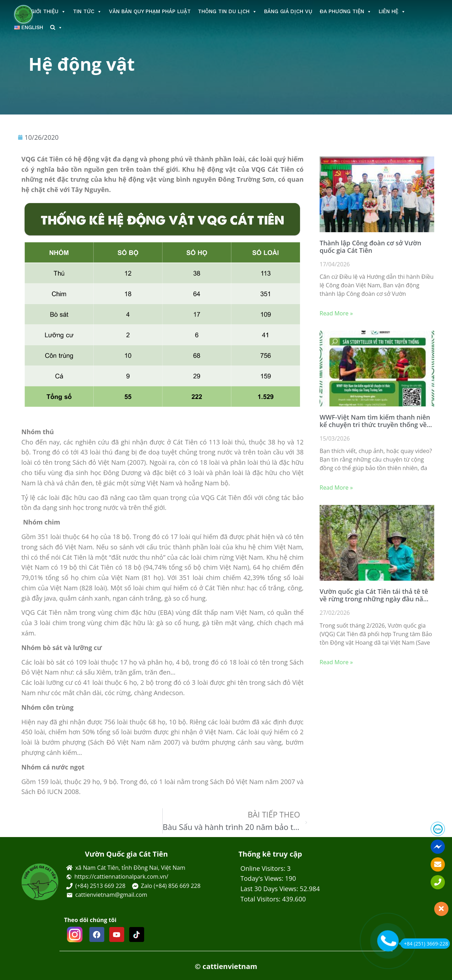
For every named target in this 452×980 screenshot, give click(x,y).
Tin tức (87, 12)
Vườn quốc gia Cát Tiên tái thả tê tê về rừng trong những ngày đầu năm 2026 (374, 595)
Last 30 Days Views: (270, 889)
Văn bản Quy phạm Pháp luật (150, 11)
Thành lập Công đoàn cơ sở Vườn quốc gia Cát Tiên (370, 247)
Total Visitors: (261, 899)
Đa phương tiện (346, 12)
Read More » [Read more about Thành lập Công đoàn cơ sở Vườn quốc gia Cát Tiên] (336, 313)
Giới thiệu (48, 12)
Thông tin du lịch (227, 12)
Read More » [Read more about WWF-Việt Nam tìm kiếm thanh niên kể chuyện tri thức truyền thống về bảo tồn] (336, 488)
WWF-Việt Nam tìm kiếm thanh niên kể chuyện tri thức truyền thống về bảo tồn (375, 421)
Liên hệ (392, 12)
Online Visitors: (264, 868)
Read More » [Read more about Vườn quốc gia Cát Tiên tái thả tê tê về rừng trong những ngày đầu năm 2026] (336, 662)
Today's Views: (262, 878)
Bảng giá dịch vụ (288, 11)
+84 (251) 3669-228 (424, 944)
